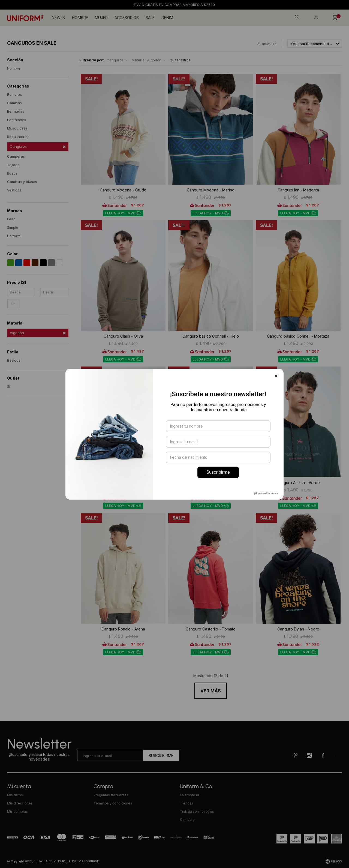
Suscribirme (218, 472)
